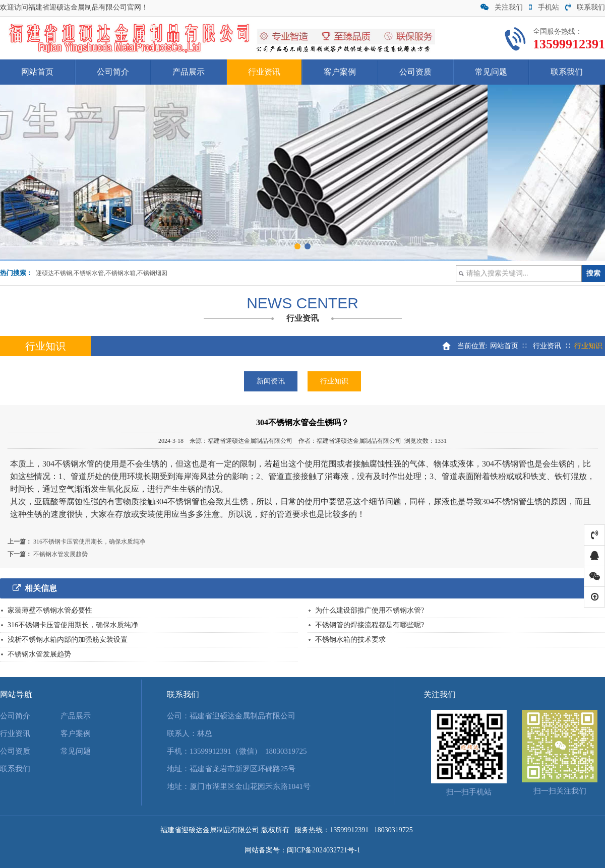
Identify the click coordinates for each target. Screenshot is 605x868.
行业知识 (334, 381)
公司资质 (415, 72)
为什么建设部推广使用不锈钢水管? (370, 610)
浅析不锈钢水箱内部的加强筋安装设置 (68, 640)
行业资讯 (264, 72)
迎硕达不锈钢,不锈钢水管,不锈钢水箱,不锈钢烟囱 (102, 273)
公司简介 (113, 72)
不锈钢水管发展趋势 (60, 554)
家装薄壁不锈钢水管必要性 (50, 610)
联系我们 (585, 7)
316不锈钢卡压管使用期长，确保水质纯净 (89, 542)
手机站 (544, 7)
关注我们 (502, 7)
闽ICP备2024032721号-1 (323, 850)
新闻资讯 (271, 381)
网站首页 (37, 72)
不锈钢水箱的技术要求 (350, 640)
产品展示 (189, 72)
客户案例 (340, 72)
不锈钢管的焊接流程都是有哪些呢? (370, 625)
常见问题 (491, 72)
